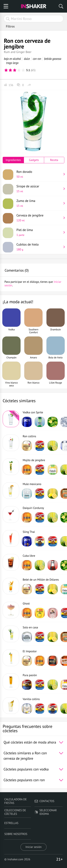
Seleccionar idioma (46, 812)
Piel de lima (39, 232)
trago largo (12, 63)
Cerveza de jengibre (39, 218)
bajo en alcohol (12, 59)
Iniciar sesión (33, 847)
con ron (37, 59)
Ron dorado (39, 174)
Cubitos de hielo (39, 247)
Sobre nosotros (16, 834)
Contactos (44, 801)
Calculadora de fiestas (15, 801)
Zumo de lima (39, 203)
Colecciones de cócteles (15, 812)
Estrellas (11, 823)
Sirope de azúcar (39, 189)
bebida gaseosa (53, 59)
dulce (27, 59)
